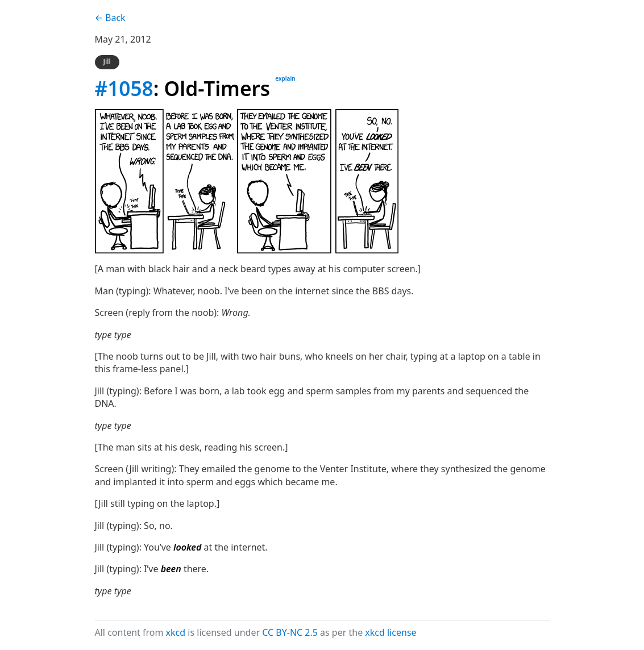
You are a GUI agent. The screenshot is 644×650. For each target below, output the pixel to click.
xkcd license (390, 632)
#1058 (124, 88)
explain (285, 78)
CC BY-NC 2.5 (290, 632)
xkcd (176, 632)
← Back (110, 18)
